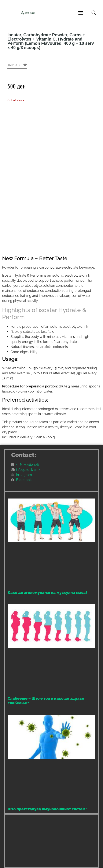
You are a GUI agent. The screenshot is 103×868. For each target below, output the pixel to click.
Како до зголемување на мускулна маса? (48, 593)
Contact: (24, 455)
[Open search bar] (94, 13)
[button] (81, 13)
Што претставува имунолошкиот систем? (47, 809)
